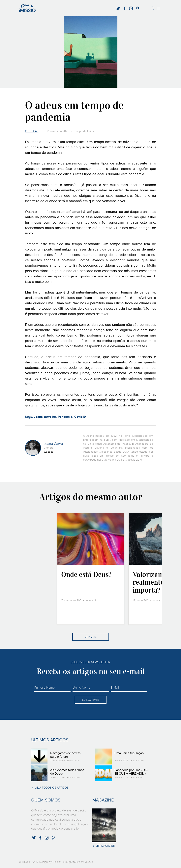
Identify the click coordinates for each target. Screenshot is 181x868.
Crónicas (32, 131)
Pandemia (65, 417)
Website (49, 452)
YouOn (89, 862)
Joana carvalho (45, 417)
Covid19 (80, 417)
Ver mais (91, 637)
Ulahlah (57, 862)
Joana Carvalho (56, 444)
